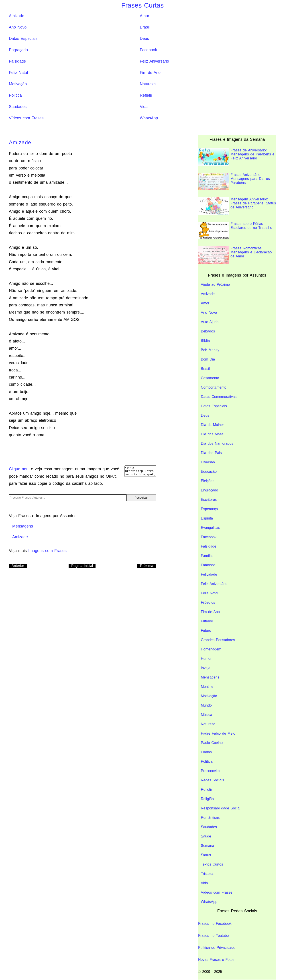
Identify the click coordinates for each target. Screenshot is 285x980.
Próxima (147, 566)
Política (15, 95)
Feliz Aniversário (154, 61)
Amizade (16, 16)
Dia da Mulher (212, 425)
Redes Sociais (212, 780)
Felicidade (209, 574)
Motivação (18, 84)
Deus (144, 39)
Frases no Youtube (213, 936)
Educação (209, 472)
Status (206, 855)
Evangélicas (210, 528)
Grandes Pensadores (218, 640)
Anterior (18, 566)
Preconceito (210, 771)
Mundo (206, 705)
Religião (207, 799)
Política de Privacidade (217, 948)
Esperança (209, 509)
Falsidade (17, 61)
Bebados (208, 331)
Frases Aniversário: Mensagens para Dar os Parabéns (234, 182)
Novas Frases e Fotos (216, 960)
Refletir (146, 95)
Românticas (210, 818)
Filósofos (208, 602)
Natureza (148, 84)
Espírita (207, 518)
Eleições (208, 481)
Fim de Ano (150, 73)
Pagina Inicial (82, 566)
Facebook (148, 50)
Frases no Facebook (215, 924)
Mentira (207, 687)
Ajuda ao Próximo (215, 284)
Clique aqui (19, 469)
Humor (206, 659)
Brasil (145, 27)
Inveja (206, 668)
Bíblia (205, 341)
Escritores (209, 500)
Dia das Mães (212, 434)
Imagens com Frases (47, 551)
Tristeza (207, 874)
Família (207, 556)
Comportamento (214, 387)
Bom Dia (208, 359)
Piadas (206, 752)
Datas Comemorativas (219, 397)
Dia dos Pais (211, 453)
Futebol (207, 621)
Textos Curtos (212, 864)
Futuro (206, 631)
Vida (144, 107)
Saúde (206, 836)
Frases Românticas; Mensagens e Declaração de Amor (235, 255)
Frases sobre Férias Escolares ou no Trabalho (235, 231)
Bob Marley (210, 350)
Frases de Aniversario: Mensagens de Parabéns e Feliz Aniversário (236, 157)
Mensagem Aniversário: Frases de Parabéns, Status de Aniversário (237, 206)
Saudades (18, 107)
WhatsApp (149, 118)
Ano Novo (18, 27)
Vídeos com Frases (26, 118)
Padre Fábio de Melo (218, 733)
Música (207, 715)
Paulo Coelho (212, 743)
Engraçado (18, 50)
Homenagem (211, 649)
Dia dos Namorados (217, 443)
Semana (208, 846)
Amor (145, 16)
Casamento (210, 378)
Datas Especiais (23, 39)
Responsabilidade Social (221, 808)
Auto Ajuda (210, 322)
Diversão (208, 462)
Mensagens (210, 677)
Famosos (208, 565)
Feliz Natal (18, 73)
